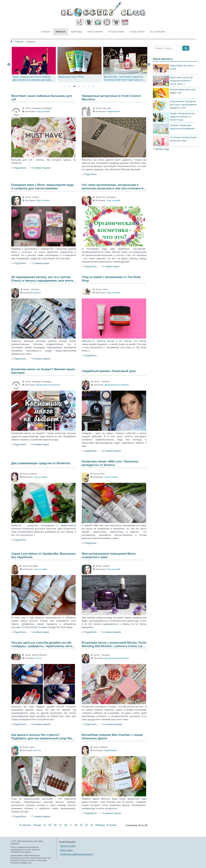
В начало (25, 825)
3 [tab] (74, 86)
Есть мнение (158, 32)
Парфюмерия (113, 111)
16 (55, 825)
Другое (37, 293)
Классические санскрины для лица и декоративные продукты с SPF (183, 105)
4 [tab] (79, 86)
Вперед (100, 825)
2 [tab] (69, 86)
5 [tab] (84, 86)
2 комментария (41, 263)
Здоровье (76, 32)
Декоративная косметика (48, 385)
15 (50, 825)
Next (149, 65)
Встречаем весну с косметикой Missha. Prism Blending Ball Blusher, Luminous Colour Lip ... (114, 644)
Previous (9, 65)
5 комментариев (41, 168)
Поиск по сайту (68, 846)
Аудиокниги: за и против (26, 77)
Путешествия (116, 32)
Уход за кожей (43, 111)
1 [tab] (64, 86)
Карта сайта (66, 850)
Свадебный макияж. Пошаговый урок (109, 371)
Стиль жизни (137, 32)
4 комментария (41, 444)
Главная (46, 32)
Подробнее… (21, 168)
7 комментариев (41, 816)
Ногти (39, 658)
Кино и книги (95, 32)
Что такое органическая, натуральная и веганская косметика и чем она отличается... (114, 187)
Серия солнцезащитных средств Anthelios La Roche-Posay (182, 117)
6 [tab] (89, 86)
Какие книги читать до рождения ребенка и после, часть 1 (181, 81)
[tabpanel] (79, 65)
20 (76, 825)
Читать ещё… (163, 149)
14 (45, 825)
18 (66, 825)
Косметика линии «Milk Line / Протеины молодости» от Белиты (110, 463)
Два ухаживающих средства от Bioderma (41, 463)
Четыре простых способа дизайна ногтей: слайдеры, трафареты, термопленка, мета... (43, 644)
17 (60, 825)
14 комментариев (112, 724)
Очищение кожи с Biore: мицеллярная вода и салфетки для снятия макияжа (42, 187)
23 (92, 825)
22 (86, 825)
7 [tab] (93, 86)
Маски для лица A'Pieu (116, 77)
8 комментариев (112, 451)
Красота (61, 32)
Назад (37, 825)
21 (81, 825)
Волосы (37, 750)
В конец (112, 825)
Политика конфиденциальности (77, 854)
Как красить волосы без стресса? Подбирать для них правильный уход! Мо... (43, 737)
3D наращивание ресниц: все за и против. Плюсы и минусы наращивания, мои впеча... (43, 279)
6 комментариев (112, 632)
